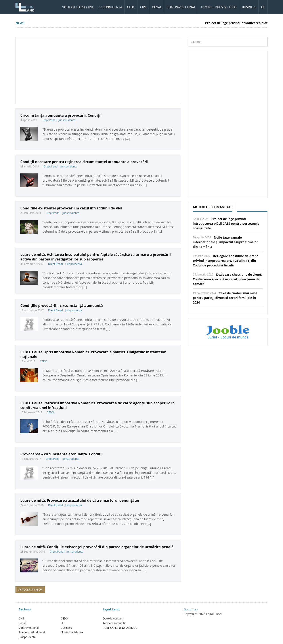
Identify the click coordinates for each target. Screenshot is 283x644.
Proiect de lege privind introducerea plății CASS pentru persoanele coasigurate (226, 223)
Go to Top (191, 609)
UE (263, 7)
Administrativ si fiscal (219, 7)
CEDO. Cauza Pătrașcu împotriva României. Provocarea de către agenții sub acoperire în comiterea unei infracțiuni (98, 405)
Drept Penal (49, 120)
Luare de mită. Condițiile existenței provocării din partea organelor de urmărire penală (97, 547)
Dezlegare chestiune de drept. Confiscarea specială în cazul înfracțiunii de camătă (228, 279)
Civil (144, 7)
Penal (157, 7)
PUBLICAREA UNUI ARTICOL (120, 628)
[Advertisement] (98, 70)
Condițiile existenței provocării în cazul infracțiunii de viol (71, 208)
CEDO (131, 7)
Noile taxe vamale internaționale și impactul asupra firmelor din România (225, 242)
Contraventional (181, 7)
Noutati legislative (78, 7)
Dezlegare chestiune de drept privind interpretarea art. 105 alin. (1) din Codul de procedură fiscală (225, 261)
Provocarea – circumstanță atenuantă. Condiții (61, 454)
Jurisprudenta (110, 7)
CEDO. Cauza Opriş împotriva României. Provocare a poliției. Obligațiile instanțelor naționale (93, 354)
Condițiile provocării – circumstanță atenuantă (62, 306)
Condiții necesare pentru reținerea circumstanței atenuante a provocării (84, 162)
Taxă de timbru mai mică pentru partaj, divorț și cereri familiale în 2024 (225, 298)
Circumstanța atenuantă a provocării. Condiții (61, 115)
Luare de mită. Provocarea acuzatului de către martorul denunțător (80, 500)
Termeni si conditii (114, 623)
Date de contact (113, 618)
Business (249, 7)
